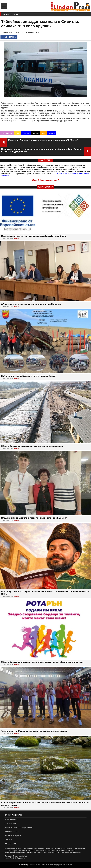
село (44, 133)
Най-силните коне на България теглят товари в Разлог (28, 376)
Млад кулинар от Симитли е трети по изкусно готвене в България (34, 518)
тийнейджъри (7, 133)
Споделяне (9, 37)
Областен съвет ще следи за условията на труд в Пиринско (31, 304)
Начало (6, 14)
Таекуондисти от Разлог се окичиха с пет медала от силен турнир (34, 731)
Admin (4, 32)
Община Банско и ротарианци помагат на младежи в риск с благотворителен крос (42, 662)
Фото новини (10, 823)
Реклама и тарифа (13, 836)
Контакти (8, 840)
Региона (15, 14)
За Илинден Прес (12, 831)
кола (18, 133)
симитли (26, 133)
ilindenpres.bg (23, 865)
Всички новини (11, 819)
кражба (52, 133)
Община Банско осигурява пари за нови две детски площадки (32, 446)
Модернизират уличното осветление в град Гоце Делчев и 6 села (34, 236)
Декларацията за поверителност (19, 827)
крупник (36, 133)
